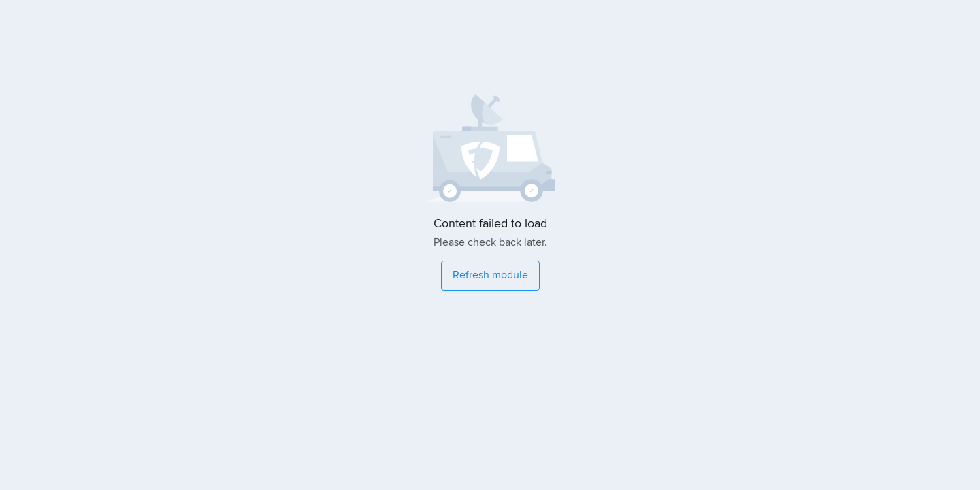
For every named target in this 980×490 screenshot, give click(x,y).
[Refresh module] (490, 276)
